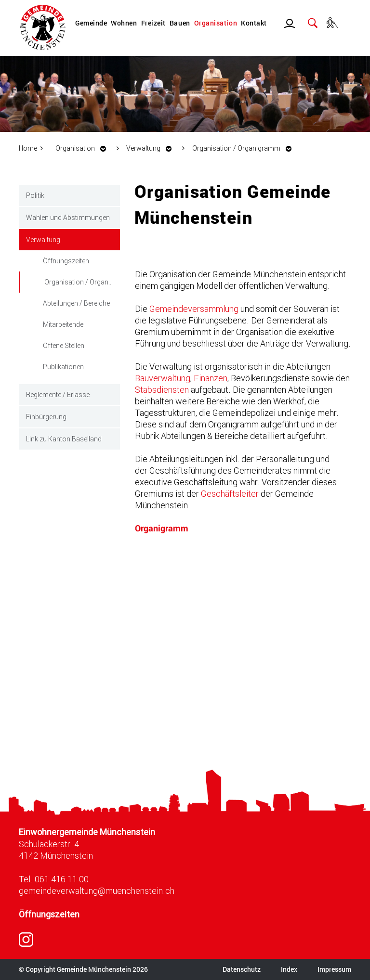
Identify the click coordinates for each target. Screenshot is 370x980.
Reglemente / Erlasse (58, 394)
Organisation (216, 23)
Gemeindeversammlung (194, 309)
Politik (35, 195)
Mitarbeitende (63, 324)
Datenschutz (242, 969)
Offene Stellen (64, 345)
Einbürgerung (46, 417)
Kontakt (254, 23)
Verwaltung (43, 239)
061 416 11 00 (62, 879)
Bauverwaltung (163, 378)
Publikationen (63, 367)
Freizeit (153, 23)
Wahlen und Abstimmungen (68, 217)
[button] (83, 148)
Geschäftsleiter (230, 493)
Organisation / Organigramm (82, 281)
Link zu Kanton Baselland (64, 439)
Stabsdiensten (162, 389)
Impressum (334, 969)
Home (28, 148)
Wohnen (124, 23)
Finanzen (211, 378)
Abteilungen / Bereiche (76, 303)
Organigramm (162, 528)
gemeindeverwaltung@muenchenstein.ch (97, 890)
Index (289, 969)
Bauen (180, 23)
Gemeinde (91, 23)
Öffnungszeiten (66, 261)
